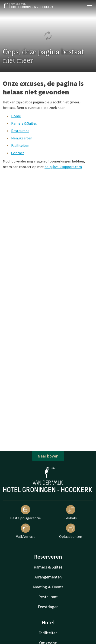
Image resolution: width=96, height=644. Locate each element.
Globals (71, 513)
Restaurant (20, 131)
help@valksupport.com (63, 167)
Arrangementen (48, 577)
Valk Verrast (26, 531)
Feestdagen (48, 607)
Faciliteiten (20, 145)
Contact (18, 153)
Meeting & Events (48, 587)
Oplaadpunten (71, 531)
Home (16, 116)
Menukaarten (22, 138)
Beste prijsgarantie (26, 513)
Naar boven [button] (48, 456)
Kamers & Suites (24, 123)
